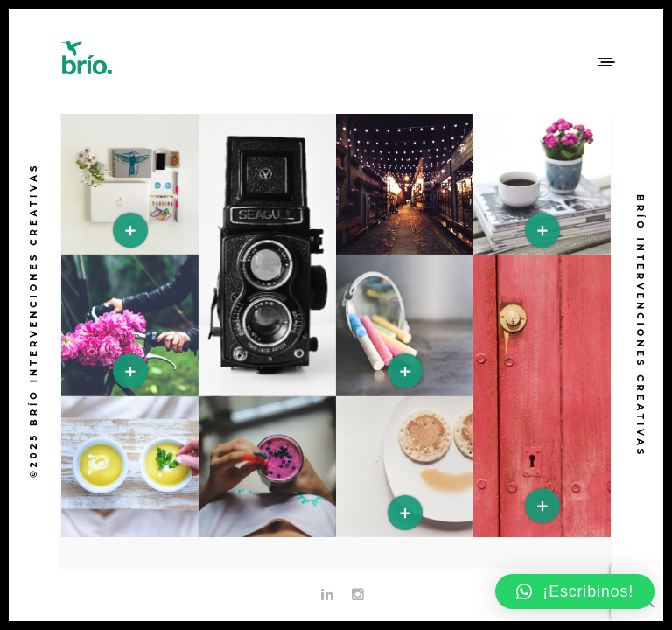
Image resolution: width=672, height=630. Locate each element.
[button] (575, 591)
